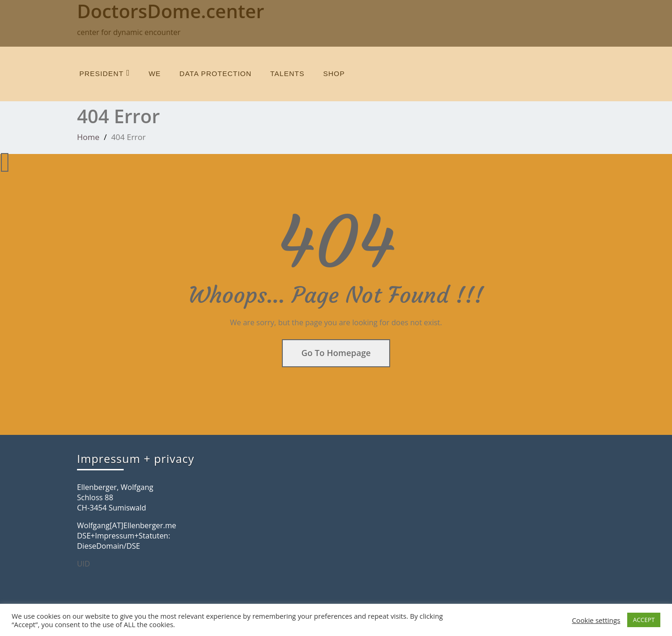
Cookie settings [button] (596, 620)
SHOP (334, 73)
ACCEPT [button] (644, 620)
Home (88, 137)
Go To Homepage (336, 353)
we (154, 73)
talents (287, 73)
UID (84, 564)
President (105, 73)
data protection (216, 73)
